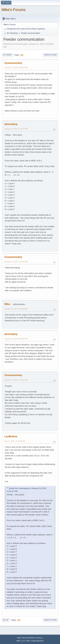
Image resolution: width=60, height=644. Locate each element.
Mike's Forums (14, 10)
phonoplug (11, 124)
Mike (7, 304)
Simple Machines (37, 641)
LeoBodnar (11, 436)
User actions (50, 55)
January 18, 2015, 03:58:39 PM (16, 68)
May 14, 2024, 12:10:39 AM (15, 441)
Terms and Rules (28, 638)
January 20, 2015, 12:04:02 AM (16, 262)
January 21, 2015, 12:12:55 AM (16, 380)
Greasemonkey (13, 63)
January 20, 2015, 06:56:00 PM (16, 339)
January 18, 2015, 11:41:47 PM (16, 129)
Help (19, 638)
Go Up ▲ (40, 638)
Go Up (6, 620)
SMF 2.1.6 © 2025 (23, 641)
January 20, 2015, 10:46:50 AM (16, 309)
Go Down (7, 55)
